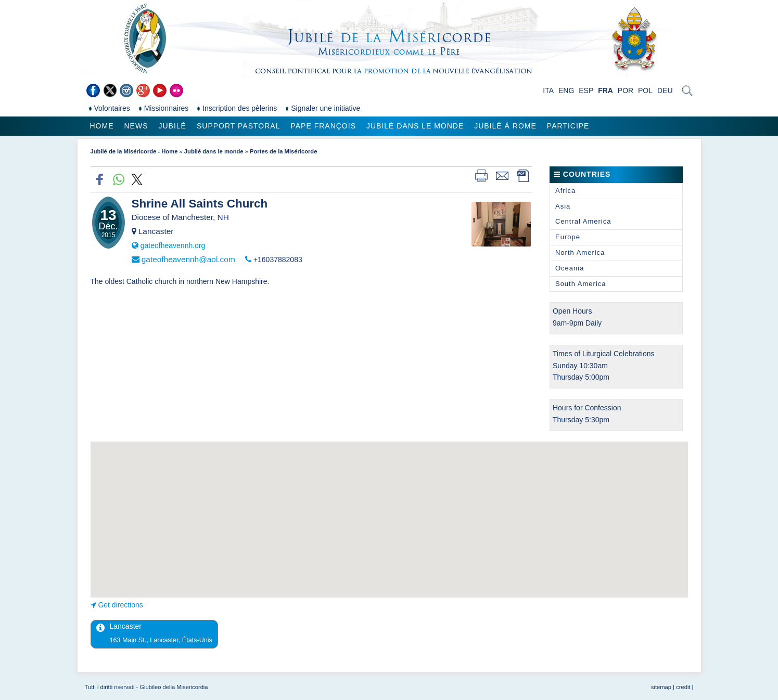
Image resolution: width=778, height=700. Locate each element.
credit (683, 687)
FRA (605, 90)
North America (580, 252)
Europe (568, 237)
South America (581, 284)
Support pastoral (238, 126)
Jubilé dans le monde (415, 126)
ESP (586, 90)
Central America (583, 221)
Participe (568, 126)
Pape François (323, 126)
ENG (566, 90)
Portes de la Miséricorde (283, 151)
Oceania (570, 268)
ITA (548, 90)
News (136, 126)
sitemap (661, 687)
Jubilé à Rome (505, 126)
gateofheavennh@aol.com (188, 259)
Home (102, 126)
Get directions (120, 605)
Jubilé (173, 126)
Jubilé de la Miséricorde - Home (134, 151)
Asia (563, 206)
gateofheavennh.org (173, 245)
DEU (665, 90)
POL (645, 90)
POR (626, 90)
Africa (565, 191)
